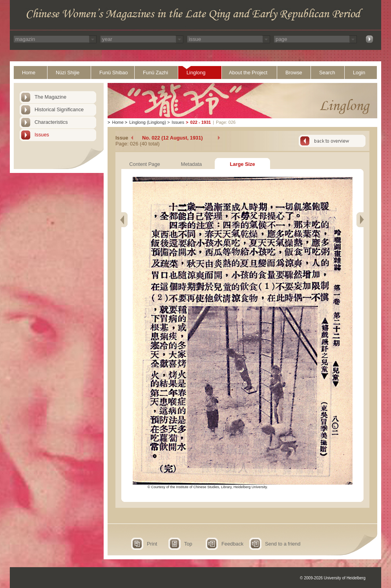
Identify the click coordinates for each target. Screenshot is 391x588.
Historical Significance (59, 109)
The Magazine (50, 97)
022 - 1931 (201, 122)
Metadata (191, 164)
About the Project (248, 73)
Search (327, 73)
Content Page (144, 164)
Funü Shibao (114, 73)
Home (29, 73)
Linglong (196, 73)
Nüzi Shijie (68, 73)
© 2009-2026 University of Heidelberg (333, 578)
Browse (294, 73)
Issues (42, 135)
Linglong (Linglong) (148, 122)
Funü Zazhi (155, 73)
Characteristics (51, 122)
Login (359, 73)
